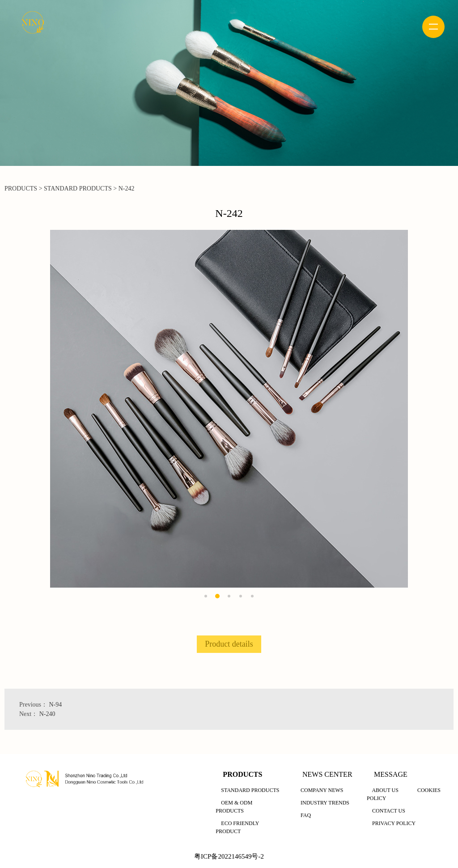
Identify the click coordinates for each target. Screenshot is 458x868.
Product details (229, 644)
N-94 (56, 705)
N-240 (47, 714)
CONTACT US (389, 811)
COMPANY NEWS (322, 790)
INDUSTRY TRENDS (325, 803)
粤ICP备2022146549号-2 (229, 856)
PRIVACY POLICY (394, 823)
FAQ (306, 815)
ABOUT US (385, 790)
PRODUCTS (21, 188)
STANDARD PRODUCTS (78, 188)
